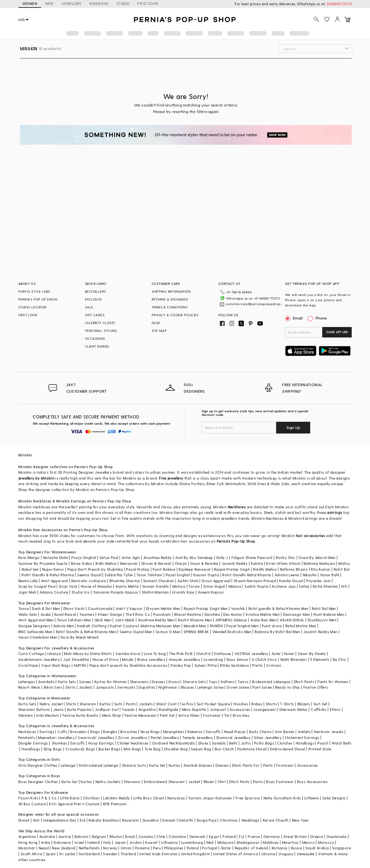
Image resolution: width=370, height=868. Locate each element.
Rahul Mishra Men (301, 626)
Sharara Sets (194, 682)
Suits (118, 704)
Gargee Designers (34, 626)
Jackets (86, 687)
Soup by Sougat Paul (37, 586)
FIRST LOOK (148, 3)
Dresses (158, 682)
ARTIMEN (223, 620)
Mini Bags (132, 749)
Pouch (323, 743)
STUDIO (123, 3)
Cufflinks (319, 709)
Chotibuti (92, 798)
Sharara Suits (134, 765)
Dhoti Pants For (246, 765)
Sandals (219, 743)
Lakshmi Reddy (116, 798)
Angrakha (147, 709)
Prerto (257, 665)
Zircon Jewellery (133, 737)
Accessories (240, 709)
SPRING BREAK (196, 632)
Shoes (203, 743)
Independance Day (59, 820)
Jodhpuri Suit (107, 709)
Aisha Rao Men (263, 620)
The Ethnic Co (138, 614)
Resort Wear (29, 687)
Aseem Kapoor (211, 592)
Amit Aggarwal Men (36, 620)
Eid (83, 820)
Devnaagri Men (296, 614)
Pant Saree (262, 687)
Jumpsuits (105, 687)
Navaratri (131, 820)
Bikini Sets (53, 687)
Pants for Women (333, 682)
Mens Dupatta (194, 709)
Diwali (24, 820)
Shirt (222, 782)
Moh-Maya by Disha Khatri (88, 654)
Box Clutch (224, 749)
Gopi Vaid (68, 586)
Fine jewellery (171, 478)
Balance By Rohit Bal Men (277, 632)
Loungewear (265, 709)
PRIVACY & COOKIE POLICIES (175, 315)
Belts (233, 743)
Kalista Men (64, 626)
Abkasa (240, 620)
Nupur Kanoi (53, 569)
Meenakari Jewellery (56, 737)
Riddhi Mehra (265, 569)
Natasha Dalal (56, 557)
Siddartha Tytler (119, 575)
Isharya (54, 654)
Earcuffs (213, 732)
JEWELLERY (71, 3)
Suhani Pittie (206, 665)
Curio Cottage (31, 654)
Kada (190, 743)
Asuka (46, 614)
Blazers (304, 704)
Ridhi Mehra (106, 563)
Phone (321, 318)
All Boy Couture (32, 804)
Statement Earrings (302, 737)
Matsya (179, 586)
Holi (36, 820)
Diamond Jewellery (234, 737)
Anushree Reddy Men (156, 620)
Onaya (181, 563)
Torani (194, 586)
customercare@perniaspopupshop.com (254, 304)
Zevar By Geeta (312, 654)
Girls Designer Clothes (38, 765)
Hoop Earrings (101, 743)
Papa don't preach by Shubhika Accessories (128, 665)
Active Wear (189, 715)
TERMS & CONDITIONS (170, 307)
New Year (300, 820)
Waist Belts (341, 743)
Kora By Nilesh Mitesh (80, 637)
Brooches (241, 715)
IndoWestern (48, 715)
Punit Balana (164, 569)
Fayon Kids (28, 798)
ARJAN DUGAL (292, 620)
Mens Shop (112, 715)
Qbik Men (103, 620)
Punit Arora (272, 626)
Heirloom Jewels (328, 732)
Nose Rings (150, 732)
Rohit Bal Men (324, 608)
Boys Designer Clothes (38, 782)
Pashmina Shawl (252, 749)
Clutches (285, 743)
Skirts (70, 687)
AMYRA (80, 665)
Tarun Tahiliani (150, 575)
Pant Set (167, 715)
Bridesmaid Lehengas (271, 682)
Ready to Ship (288, 687)
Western (26, 715)
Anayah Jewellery (184, 659)
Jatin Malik (125, 620)
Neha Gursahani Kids (282, 798)
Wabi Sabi (28, 614)
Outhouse (222, 654)
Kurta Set (157, 765)
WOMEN (30, 3)
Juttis (246, 743)
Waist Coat (166, 704)
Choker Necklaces (133, 743)
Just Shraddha (76, 659)
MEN (49, 3)
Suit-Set (320, 704)
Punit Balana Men (329, 614)
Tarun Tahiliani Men (74, 620)
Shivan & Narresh (156, 563)
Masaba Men (195, 626)
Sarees (85, 682)
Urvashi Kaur (184, 592)
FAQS (156, 323)
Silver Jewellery (268, 737)
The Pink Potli (181, 654)
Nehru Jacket (51, 704)
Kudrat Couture (124, 626)
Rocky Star (286, 557)
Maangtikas (174, 732)
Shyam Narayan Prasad (255, 581)
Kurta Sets (67, 682)
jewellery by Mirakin (36, 478)
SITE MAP (159, 331)
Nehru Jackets (108, 782)
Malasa (235, 586)
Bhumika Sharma (125, 581)
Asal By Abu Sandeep (194, 557)
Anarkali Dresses (198, 765)
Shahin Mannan (155, 592)
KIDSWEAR (99, 3)
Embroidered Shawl (288, 749)
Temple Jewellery (198, 737)
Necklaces (237, 507)
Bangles (110, 732)
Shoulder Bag (176, 749)
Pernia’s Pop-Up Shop (236, 541)
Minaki (128, 659)
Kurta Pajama (79, 709)
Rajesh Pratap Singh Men (206, 608)
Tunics (243, 682)
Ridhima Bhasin (294, 569)
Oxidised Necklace (169, 743)
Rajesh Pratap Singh (232, 569)
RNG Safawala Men (35, 632)
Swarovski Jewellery (96, 737)
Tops (213, 682)
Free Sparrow (248, 798)
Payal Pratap (138, 569)
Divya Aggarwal (216, 581)
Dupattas (147, 687)
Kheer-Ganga (110, 614)
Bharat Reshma (188, 614)
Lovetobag (213, 659)
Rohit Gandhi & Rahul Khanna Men (86, 632)
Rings (95, 732)
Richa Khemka (325, 586)
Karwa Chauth (276, 820)
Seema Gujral (89, 575)
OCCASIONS (95, 338)
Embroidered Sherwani (164, 782)
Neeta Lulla (28, 581)
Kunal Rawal (65, 614)
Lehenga (68, 765)
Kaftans (227, 682)
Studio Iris (81, 592)
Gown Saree (238, 687)
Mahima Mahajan (319, 563)
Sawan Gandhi (156, 586)
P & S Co (49, 798)
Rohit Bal (342, 569)
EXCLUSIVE (93, 299)
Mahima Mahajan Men (160, 626)
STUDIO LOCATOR (33, 307)
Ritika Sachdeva (234, 665)
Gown (174, 682)
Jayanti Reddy (235, 563)
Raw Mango (29, 557)
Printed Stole (320, 749)
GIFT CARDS (95, 315)
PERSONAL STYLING (101, 331)
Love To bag (155, 654)
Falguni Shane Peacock (252, 557)
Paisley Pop (181, 665)
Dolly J (222, 557)
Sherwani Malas (293, 709)
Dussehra (151, 820)
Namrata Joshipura (89, 581)
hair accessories (310, 536)
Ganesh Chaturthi (177, 820)
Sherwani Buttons (34, 709)
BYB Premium (115, 804)
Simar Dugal (214, 586)
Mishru (344, 563)
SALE (89, 307)
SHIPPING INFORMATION (171, 291)
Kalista (257, 563)
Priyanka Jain (318, 581)
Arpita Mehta (127, 586)
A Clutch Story (264, 659)
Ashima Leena (287, 575)
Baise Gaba (82, 563)
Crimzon (274, 665)
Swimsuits (126, 687)
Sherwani (88, 704)
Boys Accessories (312, 782)
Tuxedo (128, 709)
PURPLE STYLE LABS (34, 291)
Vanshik (238, 608)
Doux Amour (237, 659)
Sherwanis (139, 682)
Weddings (250, 820)
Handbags (305, 743)
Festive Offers (316, 687)
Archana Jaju (284, 586)
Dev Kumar (233, 614)
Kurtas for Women (110, 682)
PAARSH (216, 626)
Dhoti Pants (304, 682)
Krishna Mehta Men (263, 614)
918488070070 (339, 4)
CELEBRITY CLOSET (100, 323)
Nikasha (310, 575)
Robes (257, 704)
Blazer (209, 782)
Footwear (212, 715)
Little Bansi (70, 798)
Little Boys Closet (149, 798)
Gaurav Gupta (206, 575)
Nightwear (168, 687)
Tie (227, 715)
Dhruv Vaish (74, 608)
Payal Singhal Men (242, 626)
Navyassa (176, 798)
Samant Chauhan (159, 581)
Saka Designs (334, 798)
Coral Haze (28, 665)
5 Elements (320, 659)
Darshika (212, 614)
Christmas (229, 820)
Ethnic (335, 709)
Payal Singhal (178, 575)
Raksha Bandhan (104, 820)
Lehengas (27, 682)
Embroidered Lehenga (99, 765)
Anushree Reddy (158, 557)
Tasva (24, 608)
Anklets (304, 732)
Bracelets (79, 732)
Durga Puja (207, 820)
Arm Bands (285, 732)
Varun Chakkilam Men (38, 637)
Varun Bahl (330, 575)
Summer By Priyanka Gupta (43, 563)
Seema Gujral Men (136, 632)
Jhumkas (59, 743)
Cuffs (62, 732)
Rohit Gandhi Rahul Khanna (247, 575)
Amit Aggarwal (55, 581)
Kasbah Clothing (92, 626)
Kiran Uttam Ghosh (283, 563)
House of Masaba (96, 586)
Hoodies (241, 704)
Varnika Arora (128, 654)
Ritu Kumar (320, 569)
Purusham (162, 614)
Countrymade (100, 608)
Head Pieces (235, 732)
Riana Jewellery (151, 659)
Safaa (304, 586)
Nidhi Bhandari (294, 659)
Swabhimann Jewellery (39, 659)
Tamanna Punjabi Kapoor (116, 592)
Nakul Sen (30, 569)
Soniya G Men (168, 632)
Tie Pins (186, 704)
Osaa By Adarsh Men (317, 557)
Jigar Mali (27, 592)
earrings (335, 512)
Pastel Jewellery (165, 737)
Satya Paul (109, 557)
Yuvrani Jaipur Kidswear (210, 798)
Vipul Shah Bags (56, 665)
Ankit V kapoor (129, 608)
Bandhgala (169, 709)
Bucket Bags (109, 749)
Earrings (47, 732)
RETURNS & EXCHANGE (170, 299)
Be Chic (340, 659)
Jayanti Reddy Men (320, 632)
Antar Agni (131, 557)
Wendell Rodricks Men (232, 632)
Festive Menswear (141, 715)
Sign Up (293, 427)
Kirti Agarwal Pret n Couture (74, 804)
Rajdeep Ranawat (194, 569)
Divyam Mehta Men (163, 608)
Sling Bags (53, 749)
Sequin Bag (201, 749)
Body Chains (260, 732)
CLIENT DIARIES (97, 346)
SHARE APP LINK (337, 332)
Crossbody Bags (80, 749)
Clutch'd (203, 654)
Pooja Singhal (84, 557)
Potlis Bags (264, 743)
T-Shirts (287, 704)
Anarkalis (46, 682)
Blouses (187, 687)
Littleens (312, 798)
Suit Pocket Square (213, 704)
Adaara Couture (54, 592)
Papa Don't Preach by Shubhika (95, 569)
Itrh (344, 586)
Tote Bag (152, 749)
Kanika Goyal (291, 581)
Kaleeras (195, 732)
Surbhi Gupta (256, 586)
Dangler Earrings (33, 743)
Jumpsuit (218, 709)
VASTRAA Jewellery (251, 654)
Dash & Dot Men (46, 608)
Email (294, 318)
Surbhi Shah (188, 581)
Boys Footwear (280, 782)
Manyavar (129, 563)
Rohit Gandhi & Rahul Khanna (48, 575)
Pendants (26, 737)
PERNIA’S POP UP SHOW (38, 299)
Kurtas (105, 704)
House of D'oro (106, 659)
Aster (276, 654)
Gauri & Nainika (204, 563)
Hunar (289, 654)
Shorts (271, 704)
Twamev (87, 614)
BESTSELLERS (95, 291)
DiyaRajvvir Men (322, 620)
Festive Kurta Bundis (81, 715)
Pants (131, 704)
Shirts (71, 704)
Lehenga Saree (210, 687)
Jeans (59, 709)
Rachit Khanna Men (195, 620)
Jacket (194, 782)
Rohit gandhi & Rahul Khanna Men (278, 608)
